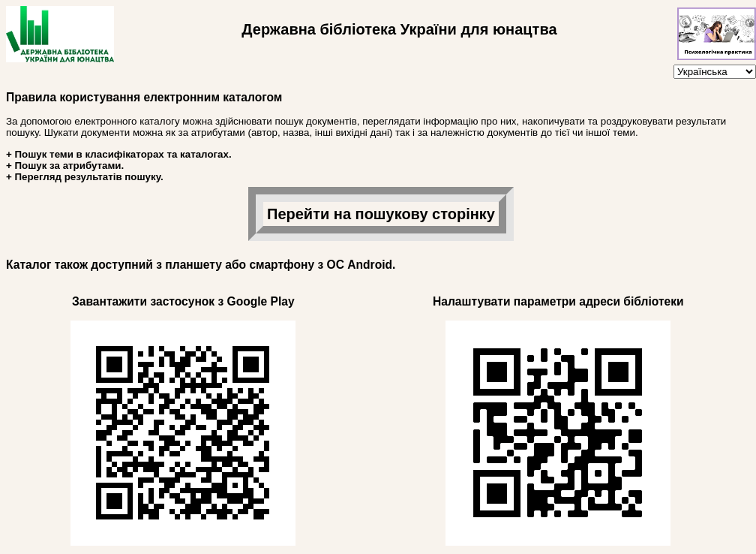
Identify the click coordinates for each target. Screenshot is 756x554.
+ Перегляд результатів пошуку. (85, 177)
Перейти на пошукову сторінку (381, 214)
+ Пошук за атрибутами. (65, 166)
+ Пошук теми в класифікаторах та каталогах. (119, 154)
